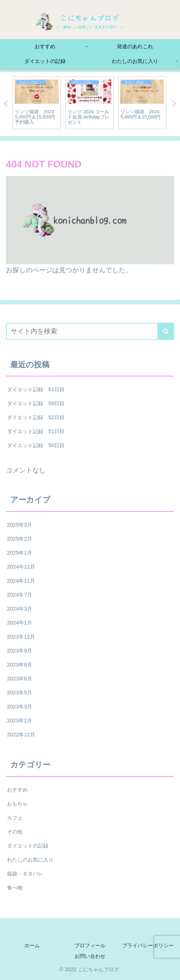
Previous (6, 104)
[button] (166, 331)
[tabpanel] (37, 103)
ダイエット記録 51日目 (36, 431)
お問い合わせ (90, 956)
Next (174, 104)
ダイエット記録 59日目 (36, 403)
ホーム (32, 945)
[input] (90, 331)
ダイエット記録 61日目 (36, 389)
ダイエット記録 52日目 (36, 417)
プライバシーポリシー (148, 945)
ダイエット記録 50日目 (36, 445)
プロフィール (90, 945)
